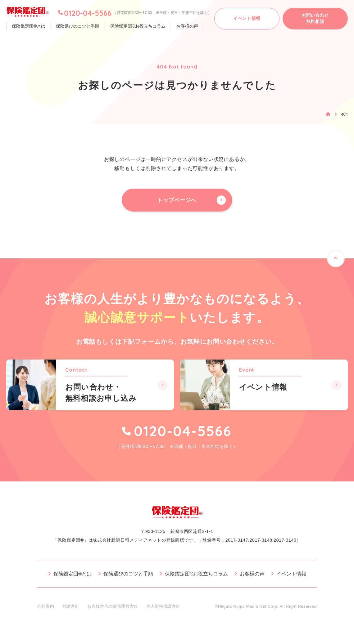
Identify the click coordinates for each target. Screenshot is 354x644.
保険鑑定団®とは (28, 26)
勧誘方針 (71, 609)
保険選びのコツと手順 (76, 26)
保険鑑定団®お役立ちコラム (135, 26)
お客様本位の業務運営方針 (113, 609)
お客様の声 (184, 26)
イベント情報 (292, 577)
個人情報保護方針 (163, 609)
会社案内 (46, 609)
